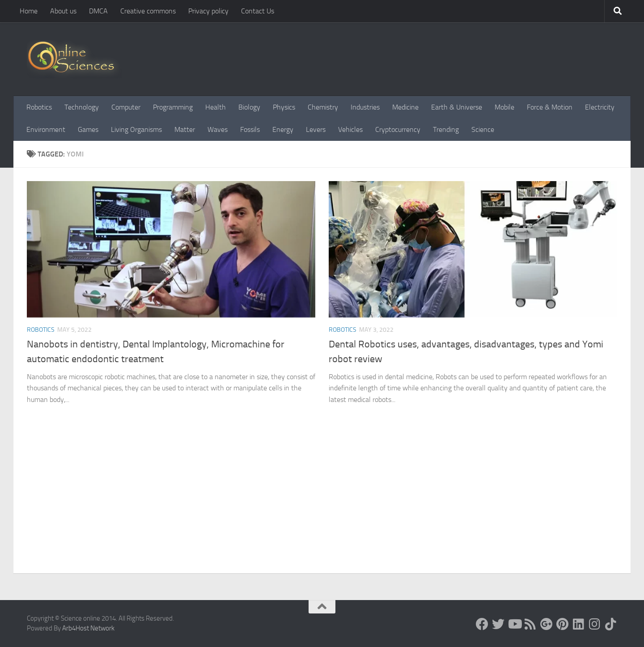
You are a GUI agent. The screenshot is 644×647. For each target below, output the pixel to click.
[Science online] (482, 624)
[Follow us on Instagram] (595, 624)
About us (63, 11)
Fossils (250, 129)
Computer (126, 107)
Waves (218, 129)
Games (88, 129)
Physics (284, 107)
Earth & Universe (457, 107)
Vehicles (350, 129)
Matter (185, 129)
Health (216, 107)
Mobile (504, 107)
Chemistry (323, 107)
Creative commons (148, 11)
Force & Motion (550, 107)
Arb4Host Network (88, 628)
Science (483, 129)
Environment (46, 129)
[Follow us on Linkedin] (579, 624)
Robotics (39, 107)
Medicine (405, 107)
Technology (82, 107)
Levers (316, 129)
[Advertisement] (322, 506)
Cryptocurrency (398, 129)
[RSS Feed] (530, 624)
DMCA (98, 11)
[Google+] (547, 624)
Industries (365, 107)
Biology (249, 107)
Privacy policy (208, 11)
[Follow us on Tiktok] (611, 624)
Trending (446, 129)
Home (29, 11)
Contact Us (258, 11)
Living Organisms (136, 129)
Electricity (600, 107)
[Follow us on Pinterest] (563, 624)
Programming (173, 107)
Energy (283, 129)
